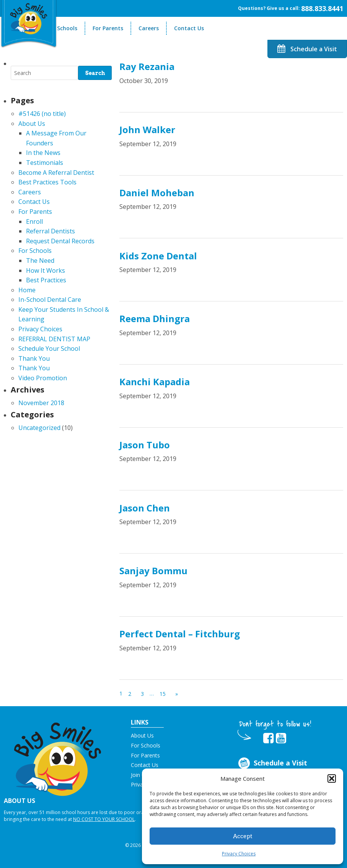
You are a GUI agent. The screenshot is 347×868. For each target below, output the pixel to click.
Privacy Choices (239, 854)
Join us (139, 775)
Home (27, 290)
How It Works (46, 270)
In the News (43, 153)
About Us (32, 124)
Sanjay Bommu (153, 571)
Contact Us (189, 28)
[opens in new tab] (268, 738)
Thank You (34, 358)
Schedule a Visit (307, 49)
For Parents (108, 28)
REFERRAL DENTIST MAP (54, 339)
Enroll (34, 221)
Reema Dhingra (155, 318)
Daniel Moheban (157, 193)
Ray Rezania (147, 66)
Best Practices (46, 280)
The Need (40, 261)
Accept (243, 836)
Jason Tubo (145, 445)
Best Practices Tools (47, 182)
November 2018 (41, 403)
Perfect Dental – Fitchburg (180, 634)
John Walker (147, 129)
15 (163, 694)
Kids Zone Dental (158, 256)
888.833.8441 (322, 8)
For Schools (62, 28)
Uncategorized (39, 428)
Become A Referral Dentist (56, 173)
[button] (332, 778)
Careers (149, 28)
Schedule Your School (49, 349)
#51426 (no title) (42, 114)
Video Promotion (43, 378)
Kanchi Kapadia (155, 382)
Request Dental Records (60, 241)
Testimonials (45, 163)
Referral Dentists (51, 231)
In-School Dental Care (50, 300)
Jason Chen (145, 508)
